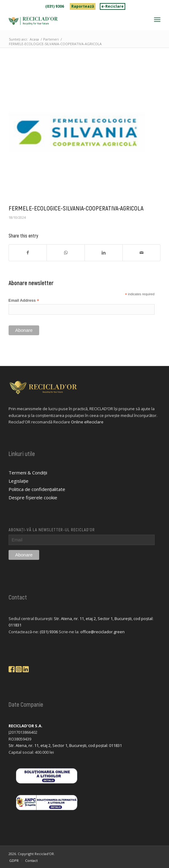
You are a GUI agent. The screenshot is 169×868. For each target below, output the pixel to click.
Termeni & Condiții (28, 473)
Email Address (24, 301)
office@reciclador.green (102, 632)
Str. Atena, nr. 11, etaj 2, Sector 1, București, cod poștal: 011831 (65, 745)
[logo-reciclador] (69, 21)
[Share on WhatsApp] (66, 253)
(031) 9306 (55, 6)
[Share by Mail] (142, 253)
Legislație (19, 481)
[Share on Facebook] (28, 253)
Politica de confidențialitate (37, 489)
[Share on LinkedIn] (104, 253)
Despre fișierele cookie (33, 497)
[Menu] (157, 19)
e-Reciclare (113, 6)
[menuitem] (55, 6)
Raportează (83, 6)
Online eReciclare (87, 422)
